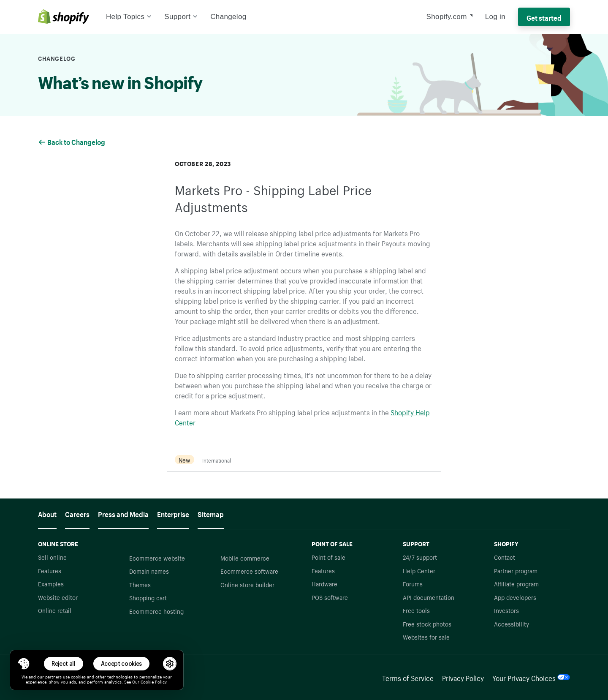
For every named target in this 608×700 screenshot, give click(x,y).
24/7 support (420, 557)
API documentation (429, 597)
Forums (413, 583)
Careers (77, 513)
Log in (495, 17)
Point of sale (328, 557)
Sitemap (211, 513)
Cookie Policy (153, 681)
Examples (51, 583)
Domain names (149, 571)
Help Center (419, 570)
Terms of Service (408, 677)
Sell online (52, 557)
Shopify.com (447, 17)
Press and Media (123, 513)
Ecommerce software (249, 571)
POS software (330, 597)
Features (50, 570)
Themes (140, 584)
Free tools (416, 610)
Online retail (55, 610)
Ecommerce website (157, 558)
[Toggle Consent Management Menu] (24, 664)
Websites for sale (426, 637)
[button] (24, 664)
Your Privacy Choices (531, 677)
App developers (515, 597)
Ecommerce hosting (156, 611)
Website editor (58, 597)
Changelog (228, 17)
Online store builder (247, 584)
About (47, 513)
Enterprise (173, 513)
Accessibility (512, 624)
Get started (544, 17)
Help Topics (129, 17)
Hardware (324, 583)
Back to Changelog (72, 141)
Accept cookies (122, 663)
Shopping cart (148, 597)
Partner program (516, 570)
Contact (505, 557)
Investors (506, 610)
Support (181, 17)
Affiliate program (516, 583)
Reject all (64, 663)
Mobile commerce (245, 558)
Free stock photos (427, 624)
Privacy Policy (463, 677)
